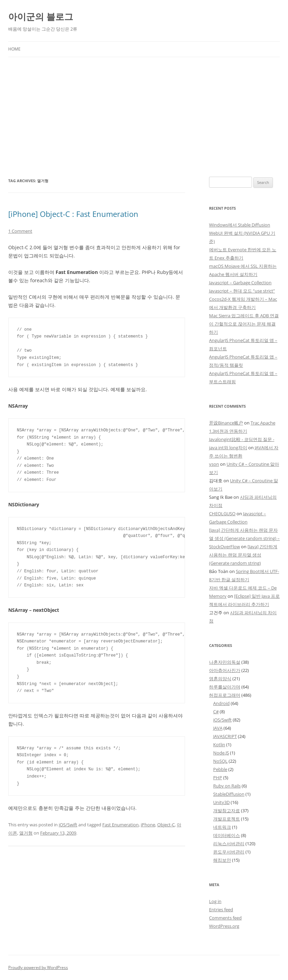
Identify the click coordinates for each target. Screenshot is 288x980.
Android (221, 703)
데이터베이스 (227, 835)
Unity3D (221, 802)
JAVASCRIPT (225, 736)
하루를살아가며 (225, 687)
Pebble (220, 769)
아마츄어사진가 (225, 670)
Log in (215, 901)
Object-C (166, 825)
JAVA (218, 728)
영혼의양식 (220, 679)
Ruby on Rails (227, 786)
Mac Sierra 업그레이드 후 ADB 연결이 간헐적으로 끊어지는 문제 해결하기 (244, 324)
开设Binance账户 (226, 423)
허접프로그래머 (225, 695)
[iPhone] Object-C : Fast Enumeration (73, 214)
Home (14, 49)
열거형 (26, 833)
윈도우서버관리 (229, 852)
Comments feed (225, 918)
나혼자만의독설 (225, 662)
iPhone (148, 825)
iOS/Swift (68, 825)
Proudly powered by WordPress (38, 967)
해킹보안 (222, 860)
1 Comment (20, 231)
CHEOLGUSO (222, 514)
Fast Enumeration (120, 825)
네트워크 (222, 827)
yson (214, 464)
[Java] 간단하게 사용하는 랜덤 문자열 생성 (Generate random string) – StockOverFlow (244, 538)
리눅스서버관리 (229, 844)
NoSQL (220, 761)
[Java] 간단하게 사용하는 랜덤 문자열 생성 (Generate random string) (243, 555)
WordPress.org (224, 926)
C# (216, 712)
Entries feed (221, 910)
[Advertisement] (144, 109)
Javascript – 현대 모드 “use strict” (242, 291)
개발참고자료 (227, 811)
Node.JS (221, 753)
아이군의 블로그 (41, 16)
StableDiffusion (229, 794)
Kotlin (219, 745)
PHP (218, 778)
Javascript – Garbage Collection (240, 283)
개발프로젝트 (227, 819)
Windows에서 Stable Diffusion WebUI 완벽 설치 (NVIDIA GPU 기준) (242, 233)
